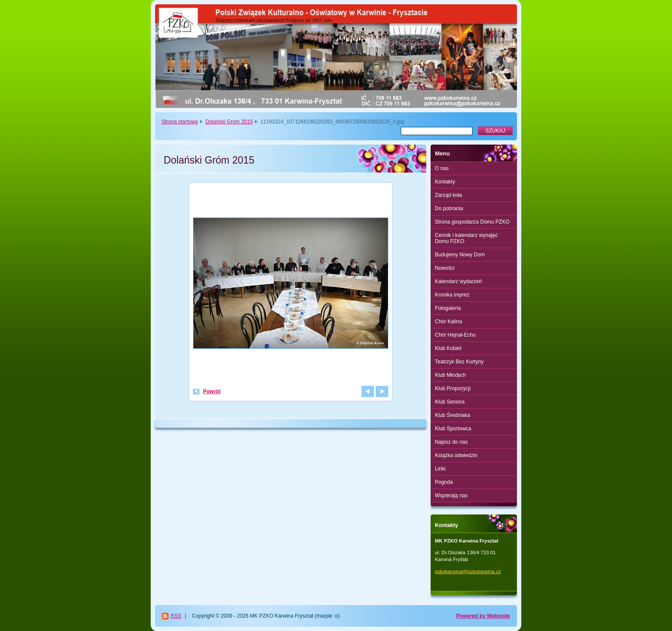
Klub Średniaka (452, 415)
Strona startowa (180, 122)
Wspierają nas (451, 495)
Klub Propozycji (453, 388)
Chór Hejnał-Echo (455, 335)
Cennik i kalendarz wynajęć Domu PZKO (466, 238)
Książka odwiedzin (456, 455)
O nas (442, 168)
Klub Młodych (450, 375)
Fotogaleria (448, 308)
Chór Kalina (449, 322)
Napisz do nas (451, 442)
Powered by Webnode (483, 616)
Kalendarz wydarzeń (458, 281)
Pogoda (444, 482)
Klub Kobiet (448, 348)
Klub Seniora (450, 402)
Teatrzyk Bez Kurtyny (459, 362)
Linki (440, 469)
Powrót (212, 391)
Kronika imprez (452, 295)
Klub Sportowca (453, 429)
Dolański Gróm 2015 (229, 122)
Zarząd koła (449, 195)
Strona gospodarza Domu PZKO (472, 222)
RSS (176, 616)
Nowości (445, 268)
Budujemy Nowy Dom (460, 255)
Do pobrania (449, 208)
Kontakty (445, 182)
